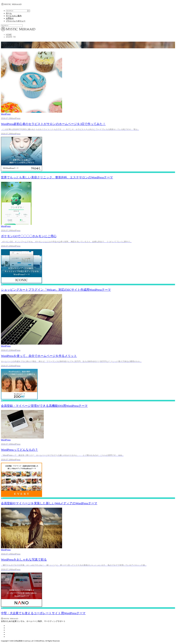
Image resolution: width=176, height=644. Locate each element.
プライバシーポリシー (16, 21)
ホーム (9, 13)
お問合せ (10, 18)
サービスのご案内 (14, 16)
